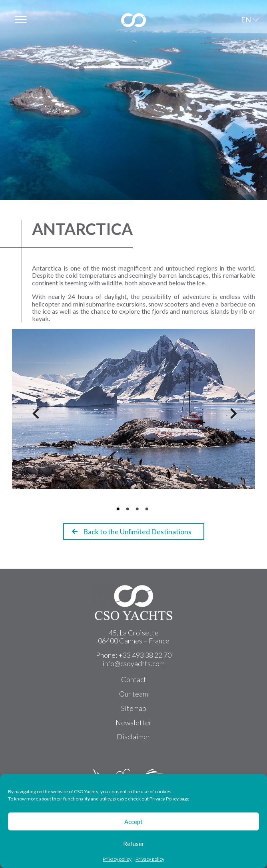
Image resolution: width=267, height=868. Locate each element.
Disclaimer (133, 737)
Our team (133, 694)
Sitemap (134, 708)
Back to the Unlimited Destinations (132, 532)
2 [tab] (129, 509)
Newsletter (134, 723)
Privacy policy (117, 859)
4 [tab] (148, 509)
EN (246, 20)
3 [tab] (138, 509)
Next (230, 416)
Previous (32, 416)
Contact (134, 679)
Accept (133, 822)
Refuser (134, 844)
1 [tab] (119, 509)
